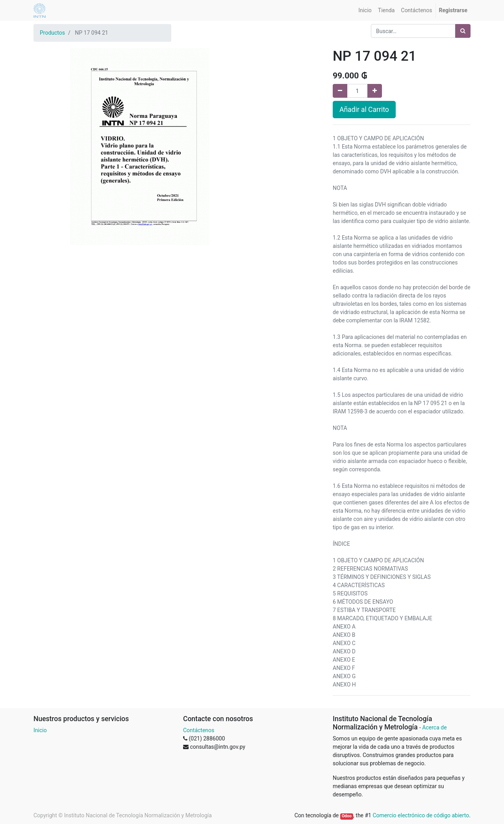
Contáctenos (199, 730)
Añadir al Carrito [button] (364, 110)
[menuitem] (365, 10)
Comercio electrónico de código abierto (421, 815)
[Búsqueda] (463, 31)
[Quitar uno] (340, 91)
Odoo (347, 816)
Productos (52, 33)
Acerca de (434, 727)
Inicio (40, 730)
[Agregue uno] (375, 91)
